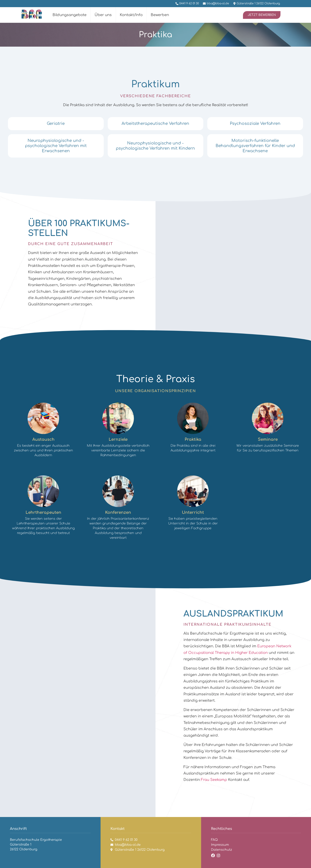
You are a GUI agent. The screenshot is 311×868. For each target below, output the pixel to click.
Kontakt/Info (131, 15)
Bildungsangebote (70, 15)
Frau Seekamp (214, 780)
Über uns (103, 15)
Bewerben (160, 15)
